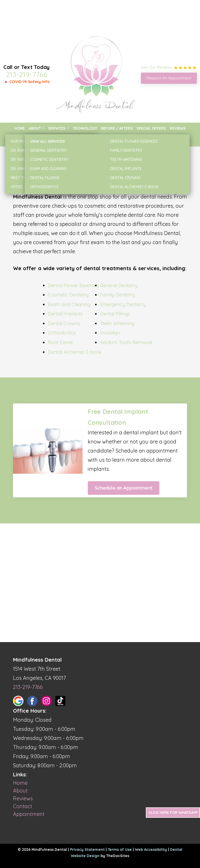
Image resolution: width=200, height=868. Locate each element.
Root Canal (60, 342)
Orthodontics (62, 333)
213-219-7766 (27, 74)
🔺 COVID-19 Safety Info (27, 82)
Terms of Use (120, 850)
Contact (177, 140)
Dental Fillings (115, 314)
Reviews (178, 128)
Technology (85, 128)
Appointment (29, 814)
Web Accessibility (151, 850)
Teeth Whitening (117, 323)
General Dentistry (119, 285)
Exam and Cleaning (69, 304)
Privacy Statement (87, 850)
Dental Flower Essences (73, 285)
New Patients (27, 140)
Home (20, 128)
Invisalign (110, 333)
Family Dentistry (117, 295)
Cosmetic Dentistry (68, 295)
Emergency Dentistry (123, 304)
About (35, 128)
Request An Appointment (169, 78)
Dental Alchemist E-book (75, 352)
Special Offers (151, 128)
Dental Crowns (64, 323)
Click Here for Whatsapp (173, 813)
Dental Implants (65, 314)
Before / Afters (117, 128)
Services (57, 128)
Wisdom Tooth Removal (126, 342)
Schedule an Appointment (124, 488)
